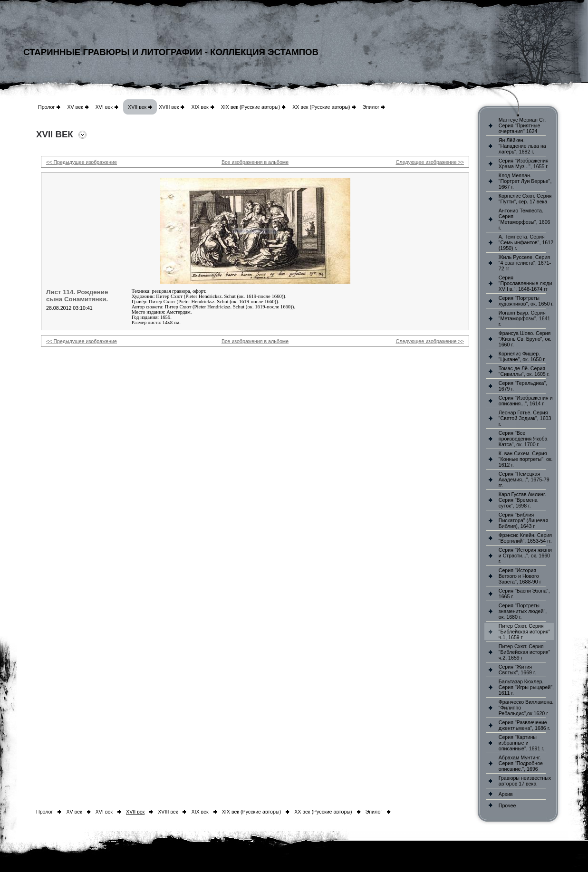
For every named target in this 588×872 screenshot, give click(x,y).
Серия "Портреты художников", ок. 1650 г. (526, 301)
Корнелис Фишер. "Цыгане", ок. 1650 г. (522, 356)
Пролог (46, 107)
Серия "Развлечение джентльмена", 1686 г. (525, 725)
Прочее (507, 805)
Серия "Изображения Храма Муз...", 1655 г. (524, 163)
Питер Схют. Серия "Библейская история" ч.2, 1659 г (525, 652)
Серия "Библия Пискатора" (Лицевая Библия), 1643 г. (523, 520)
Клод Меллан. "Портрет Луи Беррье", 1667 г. (525, 181)
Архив (506, 794)
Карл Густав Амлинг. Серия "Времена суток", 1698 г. (522, 500)
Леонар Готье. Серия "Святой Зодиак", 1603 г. (525, 418)
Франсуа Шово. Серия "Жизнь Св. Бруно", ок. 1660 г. (525, 339)
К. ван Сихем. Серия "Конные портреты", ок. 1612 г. (526, 459)
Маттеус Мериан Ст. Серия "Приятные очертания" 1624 (522, 125)
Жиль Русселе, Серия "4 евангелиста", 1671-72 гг (525, 263)
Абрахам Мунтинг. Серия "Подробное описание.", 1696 (521, 763)
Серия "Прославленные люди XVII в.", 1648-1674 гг (525, 283)
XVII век (137, 107)
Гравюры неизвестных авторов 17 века (525, 781)
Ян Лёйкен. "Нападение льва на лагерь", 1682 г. (522, 146)
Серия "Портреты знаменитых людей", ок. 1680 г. (523, 611)
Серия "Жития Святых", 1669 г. (517, 670)
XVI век (104, 107)
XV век (75, 107)
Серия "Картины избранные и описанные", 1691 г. (521, 743)
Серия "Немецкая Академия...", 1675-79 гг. (524, 479)
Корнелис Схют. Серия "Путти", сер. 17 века (525, 199)
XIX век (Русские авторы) (251, 107)
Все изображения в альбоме (255, 162)
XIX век (200, 107)
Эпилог (371, 107)
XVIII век (169, 107)
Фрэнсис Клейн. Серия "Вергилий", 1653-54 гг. (525, 538)
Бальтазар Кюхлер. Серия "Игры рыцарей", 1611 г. (526, 687)
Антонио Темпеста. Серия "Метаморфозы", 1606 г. (525, 219)
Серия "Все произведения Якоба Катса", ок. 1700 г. (523, 439)
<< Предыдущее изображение (82, 162)
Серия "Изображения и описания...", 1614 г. (526, 401)
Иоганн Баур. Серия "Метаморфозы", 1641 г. (525, 318)
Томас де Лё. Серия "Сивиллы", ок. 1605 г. (524, 371)
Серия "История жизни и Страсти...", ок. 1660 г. (525, 556)
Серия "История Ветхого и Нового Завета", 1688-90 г (520, 576)
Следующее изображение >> (430, 162)
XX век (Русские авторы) (321, 107)
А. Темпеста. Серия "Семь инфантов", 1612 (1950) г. (526, 242)
